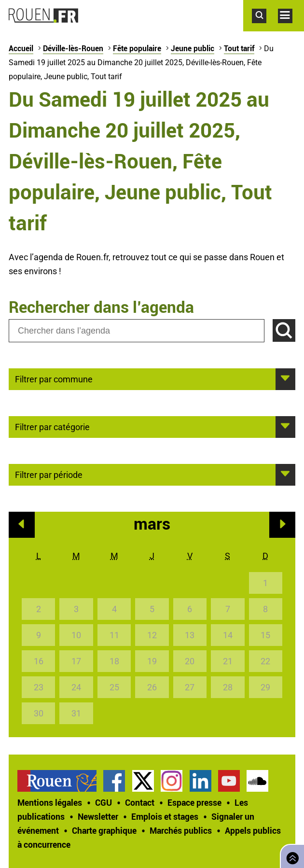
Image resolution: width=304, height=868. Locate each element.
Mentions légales (50, 802)
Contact (140, 802)
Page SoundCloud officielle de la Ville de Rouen (257, 781)
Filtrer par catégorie (52, 426)
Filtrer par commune (54, 378)
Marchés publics (181, 830)
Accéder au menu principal (291, 28)
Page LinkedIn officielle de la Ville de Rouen (200, 781)
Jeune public (193, 48)
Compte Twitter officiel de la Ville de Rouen (143, 781)
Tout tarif (239, 48)
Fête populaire (137, 48)
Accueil (21, 48)
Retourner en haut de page (290, 855)
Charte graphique (104, 830)
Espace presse (194, 802)
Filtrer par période (49, 474)
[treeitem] (60, 781)
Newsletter (98, 816)
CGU (104, 802)
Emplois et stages (165, 816)
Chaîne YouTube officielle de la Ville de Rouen (229, 781)
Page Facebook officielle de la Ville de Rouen (114, 781)
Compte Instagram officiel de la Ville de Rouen (172, 781)
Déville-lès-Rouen (73, 48)
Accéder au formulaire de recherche (265, 28)
